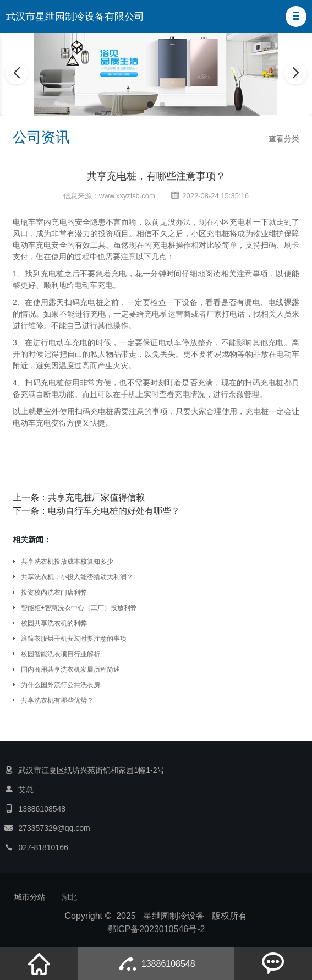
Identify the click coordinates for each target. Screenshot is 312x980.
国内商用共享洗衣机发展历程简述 (70, 669)
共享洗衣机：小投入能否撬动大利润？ (77, 577)
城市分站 (30, 897)
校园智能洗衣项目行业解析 (61, 654)
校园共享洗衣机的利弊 (54, 623)
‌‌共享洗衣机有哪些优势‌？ (57, 700)
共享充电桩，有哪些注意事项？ (156, 176)
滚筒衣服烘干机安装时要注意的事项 (74, 639)
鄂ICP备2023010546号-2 (156, 929)
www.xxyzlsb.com (127, 196)
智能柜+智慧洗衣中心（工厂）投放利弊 (79, 608)
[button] (296, 17)
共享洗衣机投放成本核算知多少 (67, 562)
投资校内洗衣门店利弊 (54, 592)
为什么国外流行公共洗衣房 (61, 685)
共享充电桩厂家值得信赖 (96, 497)
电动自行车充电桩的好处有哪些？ (114, 511)
